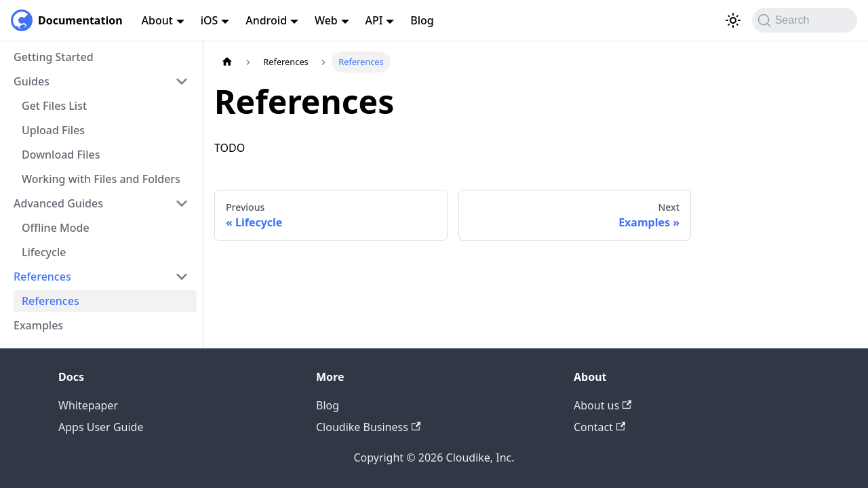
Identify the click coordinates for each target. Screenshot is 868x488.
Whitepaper (88, 405)
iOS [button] (210, 20)
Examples (38, 325)
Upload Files (53, 130)
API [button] (374, 20)
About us (603, 405)
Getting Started (54, 57)
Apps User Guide (101, 427)
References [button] (42, 277)
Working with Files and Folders (101, 179)
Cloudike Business (368, 427)
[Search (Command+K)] (805, 20)
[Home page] (227, 62)
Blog (422, 20)
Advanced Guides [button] (58, 203)
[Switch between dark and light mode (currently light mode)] (733, 20)
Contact (599, 427)
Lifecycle (44, 252)
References (51, 301)
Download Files (61, 155)
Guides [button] (32, 81)
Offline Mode (56, 228)
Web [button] (326, 20)
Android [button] (266, 20)
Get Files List (54, 106)
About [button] (157, 20)
